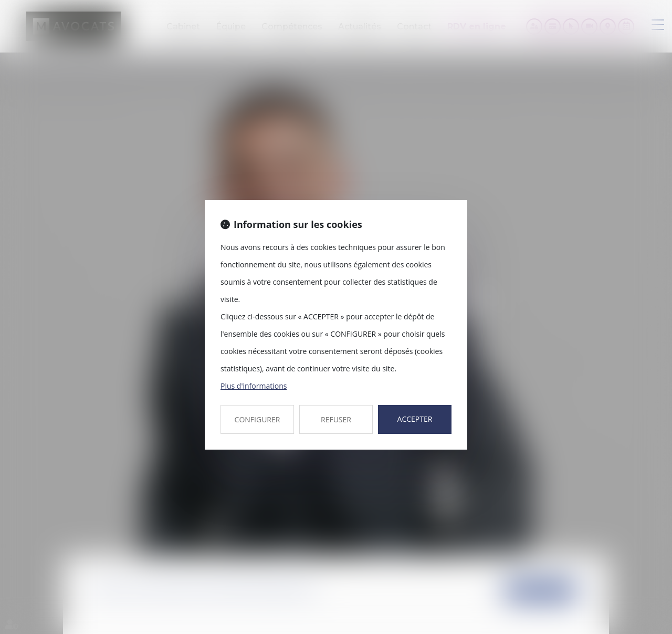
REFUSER (336, 419)
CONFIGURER (258, 419)
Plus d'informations (254, 386)
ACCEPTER (415, 419)
